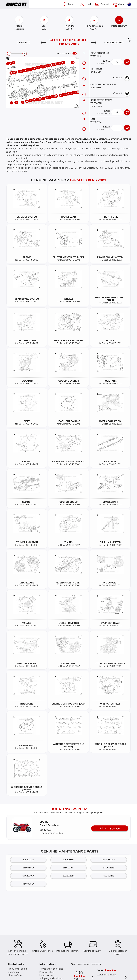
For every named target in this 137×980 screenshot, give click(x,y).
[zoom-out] (9, 54)
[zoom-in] (25, 54)
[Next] (94, 43)
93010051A (28, 884)
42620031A (68, 860)
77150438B (96, 107)
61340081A (68, 868)
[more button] (121, 62)
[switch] (75, 53)
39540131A (28, 860)
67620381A (28, 876)
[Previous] (43, 43)
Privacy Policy (47, 972)
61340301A (28, 868)
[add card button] (127, 62)
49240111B (109, 876)
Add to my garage (110, 828)
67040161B (109, 868)
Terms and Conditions (51, 969)
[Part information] (84, 63)
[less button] (113, 62)
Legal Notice (46, 975)
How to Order (15, 975)
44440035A (109, 860)
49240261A (68, 876)
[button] (129, 40)
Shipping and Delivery (51, 978)
